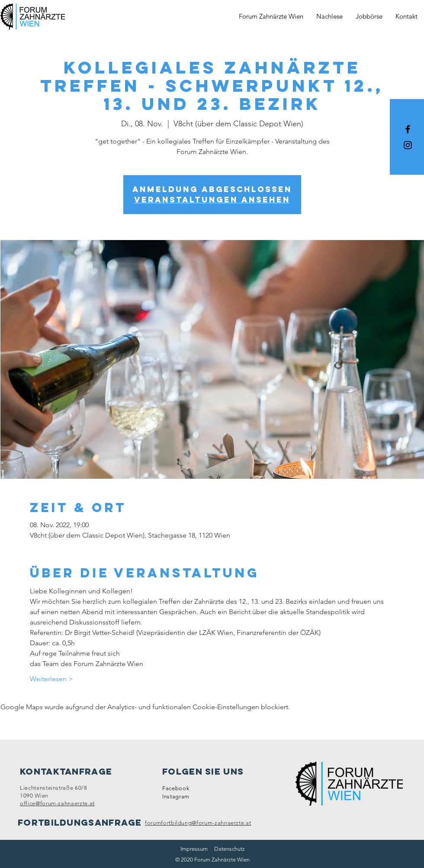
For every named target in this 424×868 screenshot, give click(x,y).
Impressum (194, 849)
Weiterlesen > (51, 679)
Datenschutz (230, 849)
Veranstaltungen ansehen (212, 200)
